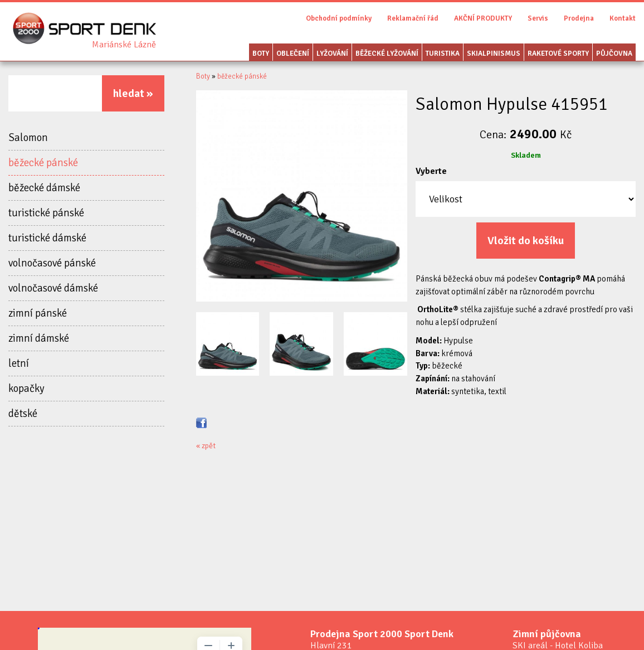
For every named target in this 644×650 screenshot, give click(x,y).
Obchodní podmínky (339, 18)
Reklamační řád (413, 18)
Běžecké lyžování (387, 54)
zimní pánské (38, 313)
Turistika (443, 54)
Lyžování (332, 54)
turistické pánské (46, 213)
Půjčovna (614, 54)
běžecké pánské (43, 163)
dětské (23, 414)
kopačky (26, 389)
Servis (538, 18)
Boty (261, 54)
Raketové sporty (558, 54)
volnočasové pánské (52, 263)
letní (19, 363)
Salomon (28, 138)
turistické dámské (47, 238)
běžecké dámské (44, 188)
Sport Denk (124, 45)
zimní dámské (39, 338)
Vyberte (431, 171)
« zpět (206, 446)
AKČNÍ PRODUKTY (483, 18)
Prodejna (579, 18)
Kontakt (623, 18)
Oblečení (293, 54)
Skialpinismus (494, 54)
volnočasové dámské (53, 288)
